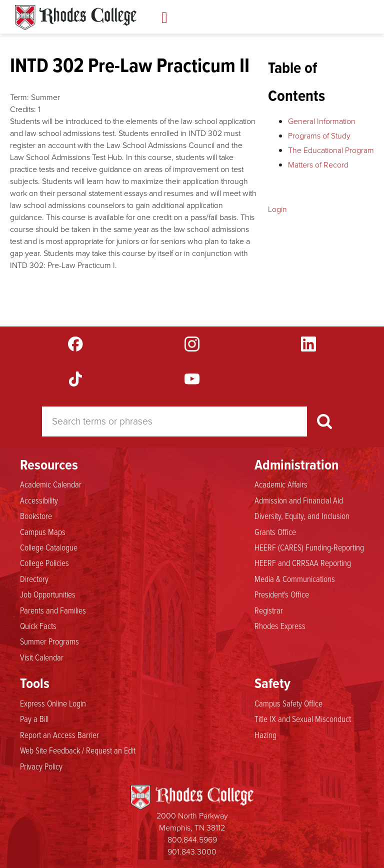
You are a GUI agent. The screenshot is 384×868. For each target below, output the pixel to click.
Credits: (23, 109)
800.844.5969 (192, 840)
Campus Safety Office (288, 703)
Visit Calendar (42, 657)
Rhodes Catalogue (76, 17)
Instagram (192, 344)
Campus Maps (43, 531)
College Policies (44, 562)
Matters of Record (318, 165)
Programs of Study (319, 136)
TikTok (75, 379)
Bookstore (36, 515)
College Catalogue (49, 547)
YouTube (192, 379)
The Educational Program (331, 150)
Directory (34, 578)
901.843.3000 (192, 852)
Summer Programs (49, 641)
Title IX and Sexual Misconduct (303, 718)
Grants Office (275, 531)
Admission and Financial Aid (299, 500)
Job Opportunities (48, 594)
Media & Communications (295, 578)
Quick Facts (38, 625)
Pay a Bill (34, 718)
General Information (322, 121)
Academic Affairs (281, 484)
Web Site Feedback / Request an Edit (78, 750)
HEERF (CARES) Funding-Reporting (309, 547)
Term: (19, 97)
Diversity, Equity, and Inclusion (302, 515)
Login (277, 209)
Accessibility (39, 500)
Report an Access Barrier (59, 734)
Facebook (75, 344)
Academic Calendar (51, 484)
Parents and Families (53, 610)
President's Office (282, 594)
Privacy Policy (41, 766)
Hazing (265, 734)
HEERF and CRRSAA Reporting (303, 562)
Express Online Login (53, 703)
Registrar (269, 610)
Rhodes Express (280, 625)
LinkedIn (308, 344)
